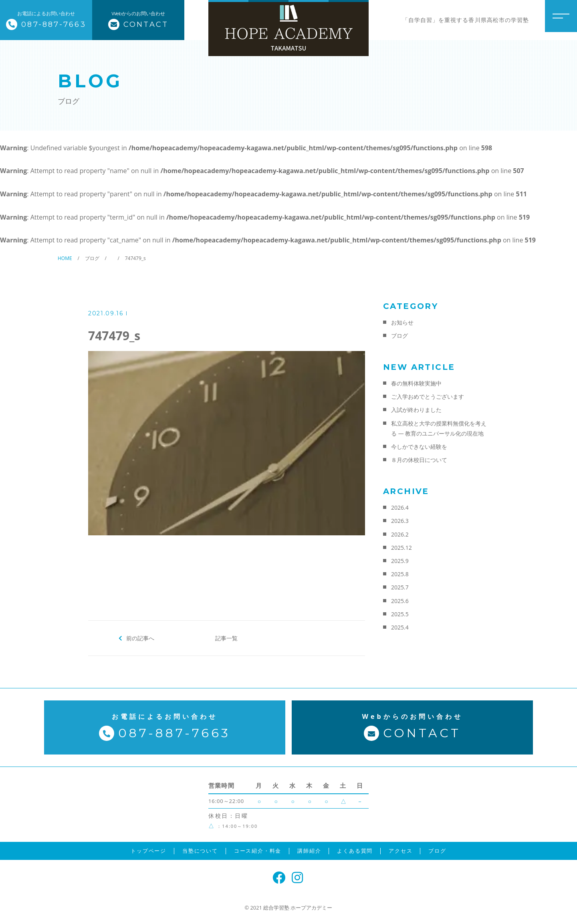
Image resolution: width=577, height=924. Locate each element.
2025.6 (400, 601)
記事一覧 (226, 638)
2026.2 (400, 534)
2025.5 (400, 614)
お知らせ (402, 322)
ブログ (399, 336)
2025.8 (400, 574)
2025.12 (401, 548)
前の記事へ (140, 638)
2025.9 (400, 561)
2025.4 (400, 627)
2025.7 (400, 587)
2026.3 (400, 521)
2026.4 (400, 507)
